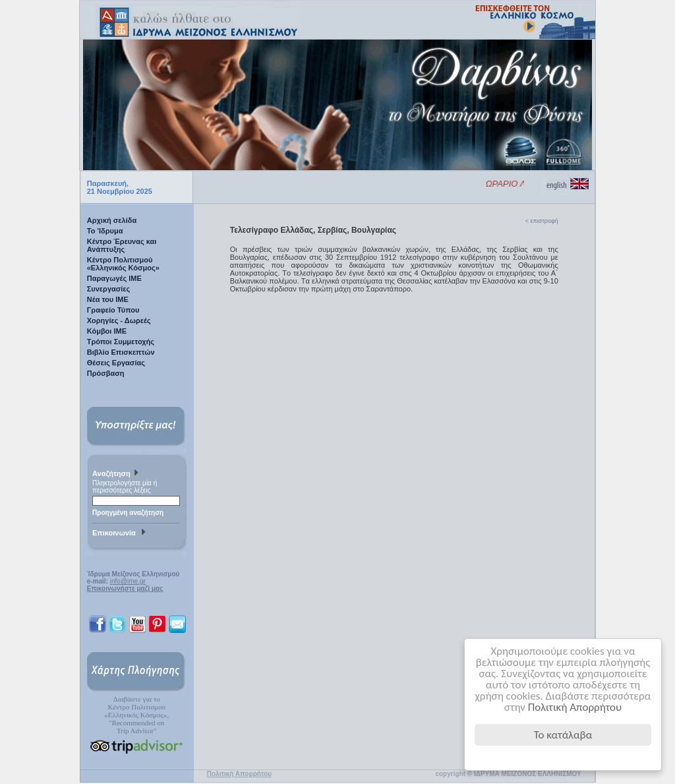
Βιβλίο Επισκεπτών (121, 352)
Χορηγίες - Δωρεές (119, 320)
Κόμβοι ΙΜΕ (107, 331)
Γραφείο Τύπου (113, 310)
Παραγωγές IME (114, 278)
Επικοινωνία (121, 533)
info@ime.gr (128, 581)
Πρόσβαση (106, 373)
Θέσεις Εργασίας (116, 363)
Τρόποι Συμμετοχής (121, 342)
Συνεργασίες (109, 289)
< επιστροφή (542, 221)
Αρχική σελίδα (112, 220)
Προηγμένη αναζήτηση (128, 513)
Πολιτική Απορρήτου (575, 707)
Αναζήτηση (117, 474)
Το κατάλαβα (563, 735)
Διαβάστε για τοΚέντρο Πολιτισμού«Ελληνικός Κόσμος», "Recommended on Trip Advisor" (136, 715)
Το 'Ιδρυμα (105, 231)
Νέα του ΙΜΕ (108, 299)
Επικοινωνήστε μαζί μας (125, 588)
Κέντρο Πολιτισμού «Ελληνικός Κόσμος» (123, 264)
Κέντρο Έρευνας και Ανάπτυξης (122, 245)
